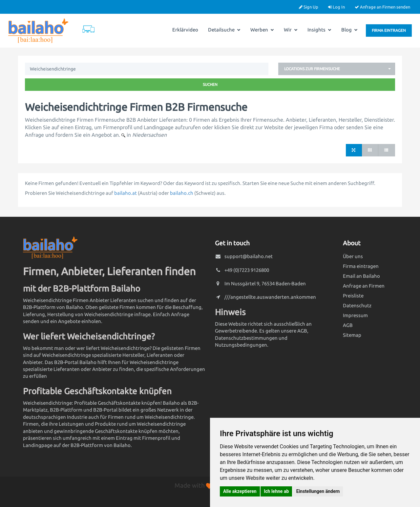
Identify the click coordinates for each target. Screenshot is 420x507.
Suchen (210, 84)
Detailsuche (224, 30)
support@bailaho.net (249, 256)
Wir (291, 30)
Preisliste (353, 296)
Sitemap (352, 335)
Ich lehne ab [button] (276, 491)
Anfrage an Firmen (364, 286)
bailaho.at (126, 193)
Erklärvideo (185, 30)
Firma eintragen (389, 30)
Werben (262, 30)
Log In (336, 7)
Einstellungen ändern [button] (318, 491)
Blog (349, 30)
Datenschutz (357, 305)
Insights (319, 30)
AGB (348, 325)
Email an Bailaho (361, 276)
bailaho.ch (182, 193)
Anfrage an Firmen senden (382, 7)
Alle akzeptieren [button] (240, 491)
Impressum (355, 315)
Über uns (353, 256)
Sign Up (309, 7)
